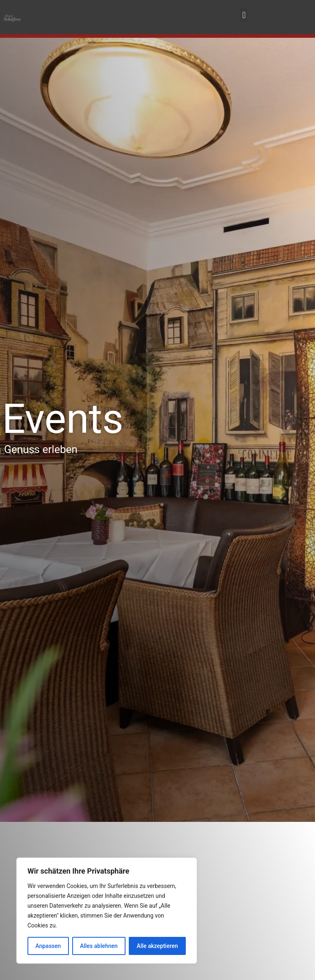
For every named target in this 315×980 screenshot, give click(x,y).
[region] (107, 911)
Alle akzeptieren (157, 946)
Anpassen (48, 946)
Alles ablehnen (99, 946)
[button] (244, 15)
